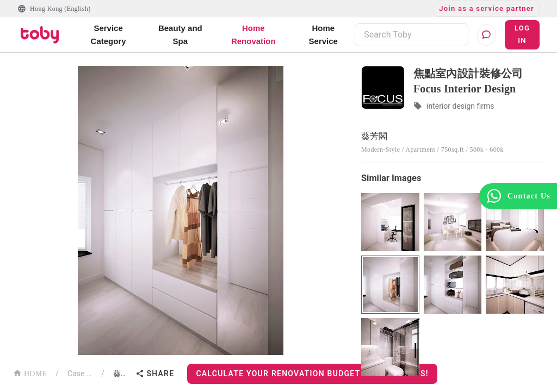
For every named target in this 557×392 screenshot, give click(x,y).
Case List (80, 374)
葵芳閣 (122, 374)
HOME (30, 373)
